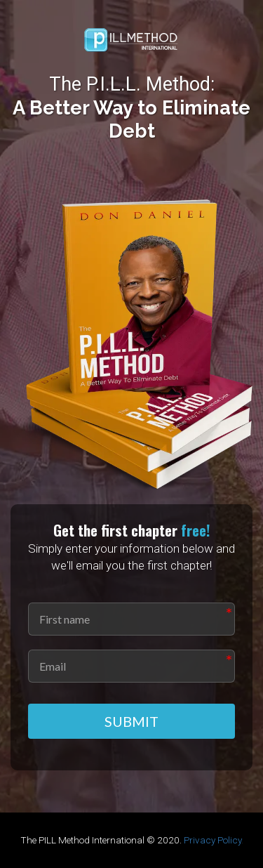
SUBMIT (131, 721)
